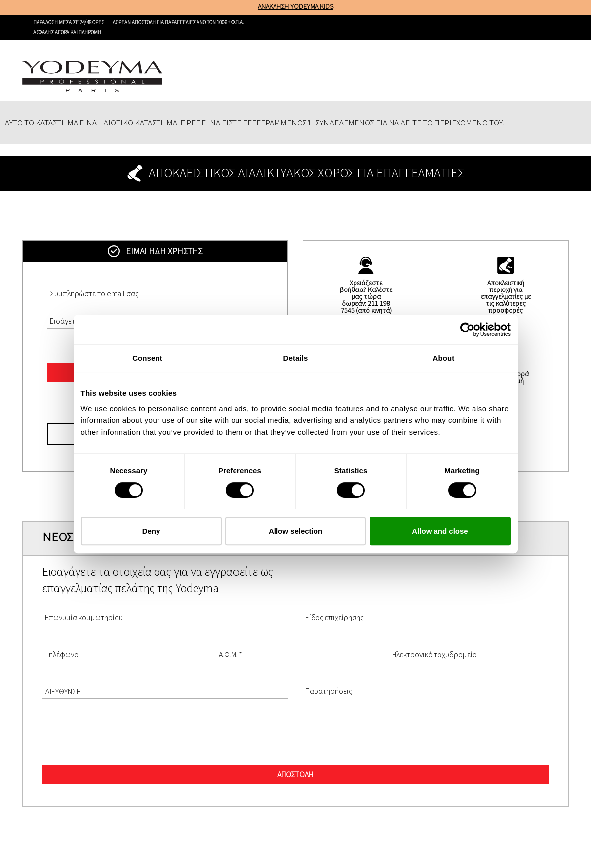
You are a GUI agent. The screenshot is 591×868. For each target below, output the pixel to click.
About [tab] (444, 358)
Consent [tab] (147, 358)
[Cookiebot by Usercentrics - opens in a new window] (467, 330)
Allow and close (440, 531)
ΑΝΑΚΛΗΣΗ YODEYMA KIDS (295, 6)
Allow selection (295, 531)
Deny (151, 531)
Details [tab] (296, 358)
